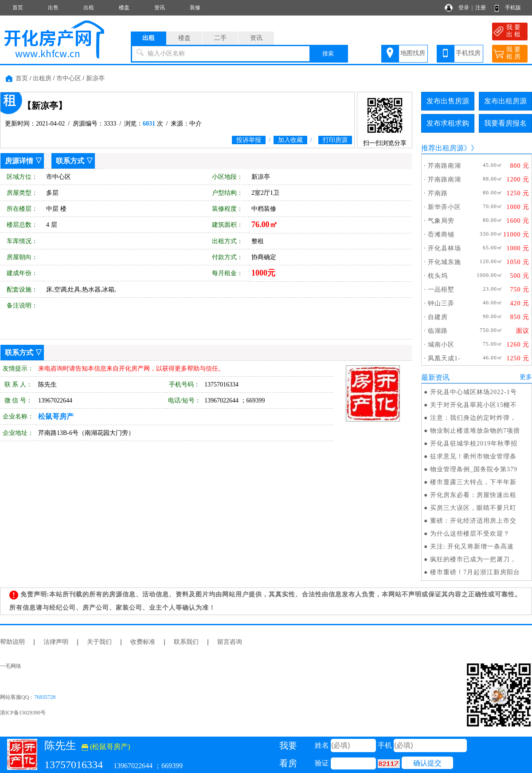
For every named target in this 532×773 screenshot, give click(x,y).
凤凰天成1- (444, 358)
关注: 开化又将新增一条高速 (472, 546)
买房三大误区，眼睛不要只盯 (473, 508)
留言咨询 (230, 642)
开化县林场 (444, 248)
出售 (53, 8)
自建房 (438, 317)
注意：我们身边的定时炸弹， (473, 418)
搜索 (328, 53)
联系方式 (70, 161)
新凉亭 (95, 78)
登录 (464, 8)
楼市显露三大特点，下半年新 (473, 482)
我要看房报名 (505, 123)
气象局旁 (441, 221)
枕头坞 (438, 276)
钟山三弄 (441, 303)
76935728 (45, 697)
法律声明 (56, 642)
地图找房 (413, 53)
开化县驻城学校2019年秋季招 (474, 444)
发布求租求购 (448, 123)
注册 (481, 8)
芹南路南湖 (444, 166)
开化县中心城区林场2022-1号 (473, 392)
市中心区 (69, 78)
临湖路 (438, 331)
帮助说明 (12, 642)
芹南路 (438, 193)
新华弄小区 (444, 207)
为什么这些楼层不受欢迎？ (470, 534)
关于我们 (99, 642)
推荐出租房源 (442, 148)
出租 (89, 8)
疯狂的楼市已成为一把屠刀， (473, 559)
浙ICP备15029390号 (23, 713)
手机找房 (468, 53)
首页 (18, 8)
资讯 (160, 8)
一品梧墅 (441, 290)
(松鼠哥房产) (106, 747)
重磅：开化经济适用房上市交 (473, 521)
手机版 (513, 8)
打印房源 (335, 140)
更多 (526, 377)
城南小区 (441, 345)
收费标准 (143, 642)
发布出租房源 (505, 101)
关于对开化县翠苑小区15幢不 (473, 405)
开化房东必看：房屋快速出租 (473, 495)
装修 (195, 8)
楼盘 (124, 8)
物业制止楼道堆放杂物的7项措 (475, 431)
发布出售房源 (448, 101)
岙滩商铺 (441, 235)
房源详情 (19, 161)
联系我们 (186, 642)
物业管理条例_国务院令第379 (474, 469)
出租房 (42, 78)
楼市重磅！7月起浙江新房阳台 (475, 572)
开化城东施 (444, 262)
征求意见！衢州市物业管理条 (473, 456)
